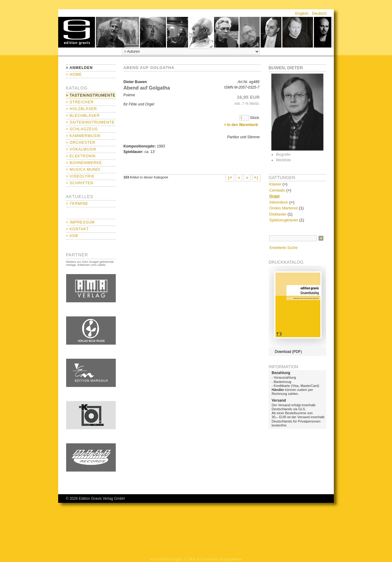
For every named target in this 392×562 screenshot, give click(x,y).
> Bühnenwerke (84, 163)
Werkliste (283, 160)
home (77, 32)
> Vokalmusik (81, 149)
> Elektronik (81, 156)
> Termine (77, 204)
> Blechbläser (83, 116)
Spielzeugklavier (284, 220)
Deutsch (319, 13)
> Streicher (80, 102)
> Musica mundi (83, 170)
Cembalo (277, 190)
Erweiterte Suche (283, 248)
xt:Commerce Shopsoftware (219, 559)
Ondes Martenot (283, 208)
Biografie (283, 155)
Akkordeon (279, 202)
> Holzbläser (81, 109)
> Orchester (81, 143)
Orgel (274, 196)
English (302, 13)
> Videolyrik (80, 176)
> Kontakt (77, 229)
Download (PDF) (288, 352)
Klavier (275, 184)
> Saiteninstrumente (90, 122)
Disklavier (278, 214)
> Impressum (80, 222)
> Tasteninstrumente (91, 95)
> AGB (72, 236)
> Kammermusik (83, 136)
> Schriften (80, 183)
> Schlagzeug (82, 129)
